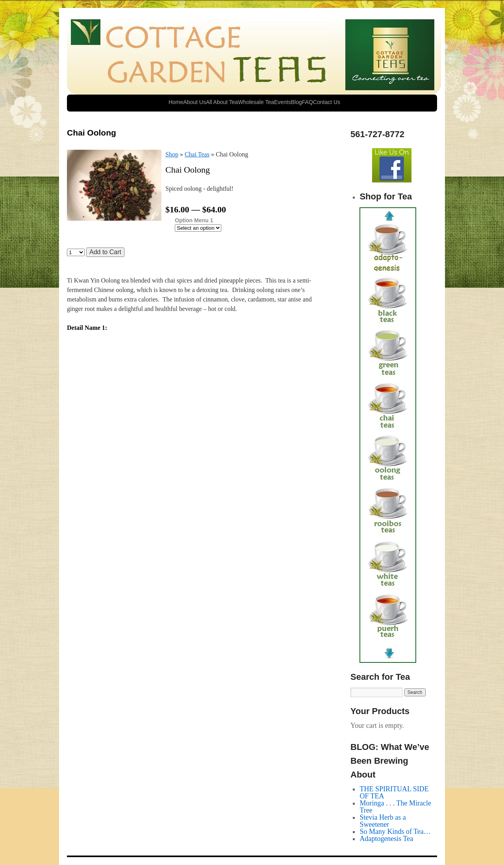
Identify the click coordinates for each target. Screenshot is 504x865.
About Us (195, 102)
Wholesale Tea (256, 102)
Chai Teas (197, 154)
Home (176, 102)
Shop (172, 154)
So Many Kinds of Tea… (395, 832)
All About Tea (222, 102)
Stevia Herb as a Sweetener (383, 821)
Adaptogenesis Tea (386, 839)
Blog (296, 102)
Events (283, 102)
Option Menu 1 (194, 220)
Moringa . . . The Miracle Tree (395, 807)
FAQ (308, 102)
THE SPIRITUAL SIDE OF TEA (394, 792)
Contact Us (327, 102)
